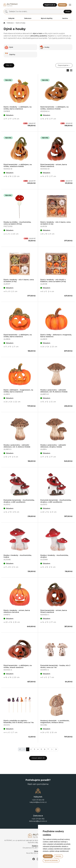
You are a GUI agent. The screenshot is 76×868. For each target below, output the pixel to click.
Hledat (68, 12)
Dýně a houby (21, 23)
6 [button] (45, 749)
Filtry (9, 65)
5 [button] (41, 749)
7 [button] (48, 749)
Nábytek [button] (11, 18)
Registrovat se (50, 5)
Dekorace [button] (28, 18)
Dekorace (10, 23)
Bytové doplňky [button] (47, 18)
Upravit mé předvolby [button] (51, 861)
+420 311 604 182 (38, 819)
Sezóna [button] (65, 18)
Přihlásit (62, 5)
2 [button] (31, 749)
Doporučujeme (63, 65)
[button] (70, 5)
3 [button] (34, 749)
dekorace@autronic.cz (38, 821)
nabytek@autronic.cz (38, 802)
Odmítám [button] (58, 856)
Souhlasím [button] (48, 856)
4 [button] (38, 749)
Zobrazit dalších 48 (38, 758)
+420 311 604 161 (38, 800)
